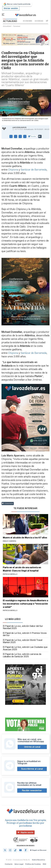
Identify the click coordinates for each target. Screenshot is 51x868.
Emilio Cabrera (9, 541)
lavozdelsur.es (19, 127)
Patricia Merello (10, 574)
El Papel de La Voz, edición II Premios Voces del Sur (25, 634)
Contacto (9, 864)
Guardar (32, 136)
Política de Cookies (33, 864)
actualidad (7, 26)
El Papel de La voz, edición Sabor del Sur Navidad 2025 (23, 627)
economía (28, 21)
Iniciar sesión (11, 8)
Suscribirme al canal (32, 769)
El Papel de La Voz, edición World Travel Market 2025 (23, 641)
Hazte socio (25, 832)
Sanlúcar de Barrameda (34, 170)
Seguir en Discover (38, 850)
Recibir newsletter (32, 790)
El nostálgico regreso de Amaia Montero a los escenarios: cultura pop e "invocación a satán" (25, 604)
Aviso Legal (19, 864)
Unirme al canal (32, 747)
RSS (44, 864)
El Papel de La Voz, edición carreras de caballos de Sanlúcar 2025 (22, 655)
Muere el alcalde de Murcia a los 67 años (25, 538)
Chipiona (13, 170)
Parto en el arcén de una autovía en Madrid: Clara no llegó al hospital (22, 569)
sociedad (39, 21)
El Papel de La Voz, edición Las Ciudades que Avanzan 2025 (25, 648)
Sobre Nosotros (39, 860)
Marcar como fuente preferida (17, 4)
